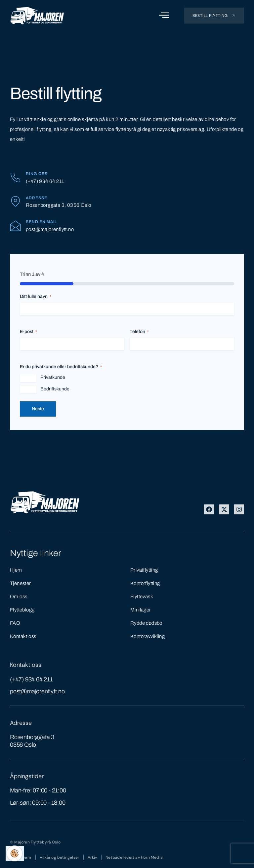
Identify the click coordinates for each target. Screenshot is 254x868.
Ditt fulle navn (36, 297)
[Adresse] (15, 201)
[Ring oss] (15, 177)
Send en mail (42, 222)
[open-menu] (164, 15)
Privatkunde (53, 377)
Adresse (37, 198)
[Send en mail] (15, 226)
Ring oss (37, 174)
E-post (28, 332)
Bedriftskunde (55, 389)
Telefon (139, 332)
